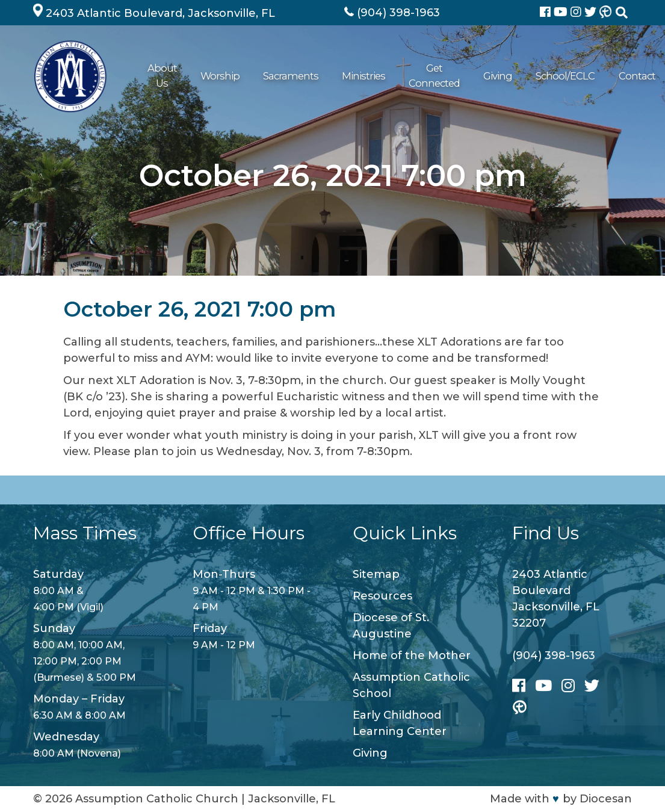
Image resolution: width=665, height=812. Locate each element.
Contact (606, 76)
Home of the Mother (412, 655)
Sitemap (376, 574)
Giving (483, 76)
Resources (382, 596)
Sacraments (281, 76)
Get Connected (418, 76)
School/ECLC (542, 76)
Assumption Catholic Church (157, 799)
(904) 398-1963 (554, 655)
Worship (218, 76)
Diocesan (606, 799)
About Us (161, 76)
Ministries (346, 76)
